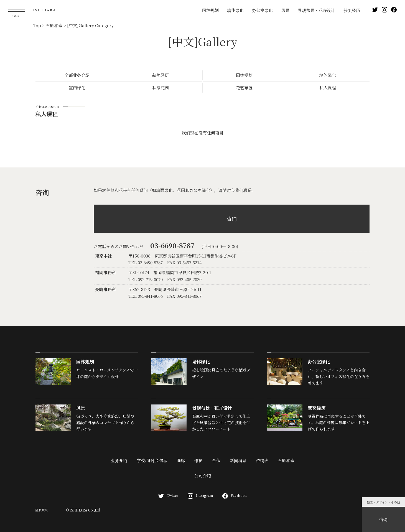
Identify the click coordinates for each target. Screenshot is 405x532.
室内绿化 (77, 87)
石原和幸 (286, 460)
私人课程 (328, 87)
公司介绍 (203, 476)
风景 (285, 10)
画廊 (181, 460)
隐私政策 (42, 510)
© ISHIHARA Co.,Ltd (83, 510)
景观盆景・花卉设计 (316, 10)
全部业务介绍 (77, 75)
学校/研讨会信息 (152, 460)
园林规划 (210, 10)
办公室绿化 (262, 10)
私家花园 (161, 87)
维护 (198, 460)
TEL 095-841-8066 (146, 296)
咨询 (383, 519)
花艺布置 (244, 87)
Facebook (235, 495)
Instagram (200, 495)
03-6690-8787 (172, 245)
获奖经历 (352, 10)
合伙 (216, 460)
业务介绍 (119, 460)
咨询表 (262, 460)
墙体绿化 (235, 10)
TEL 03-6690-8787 (146, 262)
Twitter (168, 495)
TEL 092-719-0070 (146, 279)
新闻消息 (238, 460)
